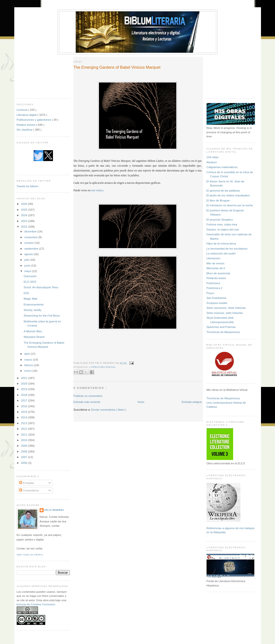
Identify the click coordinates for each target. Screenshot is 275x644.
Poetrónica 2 (215, 288)
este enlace (97, 190)
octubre (30, 243)
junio (28, 265)
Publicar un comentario (88, 396)
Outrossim (30, 276)
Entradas (27, 483)
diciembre (31, 231)
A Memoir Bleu (33, 331)
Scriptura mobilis (217, 303)
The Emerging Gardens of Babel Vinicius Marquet (117, 67)
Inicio (141, 402)
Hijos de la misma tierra (221, 243)
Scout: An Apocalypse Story (41, 287)
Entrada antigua (192, 402)
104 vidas (213, 157)
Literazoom (214, 258)
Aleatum (212, 162)
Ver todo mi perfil (30, 555)
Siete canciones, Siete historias (226, 308)
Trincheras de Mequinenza (223, 332)
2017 (25, 400)
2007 (25, 457)
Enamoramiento (34, 304)
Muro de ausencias (219, 273)
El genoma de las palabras (223, 190)
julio (27, 260)
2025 (25, 210)
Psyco (210, 293)
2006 (25, 463)
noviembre (31, 237)
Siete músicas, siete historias (225, 313)
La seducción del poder (221, 253)
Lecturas (22, 110)
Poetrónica (213, 283)
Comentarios (29, 490)
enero (28, 371)
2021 (25, 378)
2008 (25, 451)
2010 (25, 440)
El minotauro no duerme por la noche (230, 205)
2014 (25, 417)
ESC (27, 293)
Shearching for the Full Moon (42, 315)
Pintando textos (216, 278)
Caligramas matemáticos (222, 167)
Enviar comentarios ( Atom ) (109, 410)
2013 (25, 423)
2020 (25, 383)
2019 (25, 389)
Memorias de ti (216, 268)
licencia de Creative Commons (36, 604)
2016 (25, 406)
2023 (25, 221)
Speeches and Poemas (221, 327)
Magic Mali (30, 299)
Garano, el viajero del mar (223, 229)
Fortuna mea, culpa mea (222, 224)
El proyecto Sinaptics (220, 219)
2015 (25, 412)
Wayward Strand (34, 337)
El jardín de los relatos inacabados (228, 195)
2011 (25, 434)
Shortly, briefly (33, 310)
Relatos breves (26, 125)
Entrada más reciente (87, 402)
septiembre (32, 248)
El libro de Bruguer (218, 200)
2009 (25, 446)
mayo (28, 271)
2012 (25, 429)
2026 (25, 204)
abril (27, 354)
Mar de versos (216, 263)
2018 (25, 395)
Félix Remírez (54, 510)
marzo (29, 359)
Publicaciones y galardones (34, 120)
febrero (29, 365)
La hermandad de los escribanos (227, 248)
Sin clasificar (25, 130)
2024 (25, 215)
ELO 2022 (30, 282)
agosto (29, 254)
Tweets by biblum (28, 186)
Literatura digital (27, 115)
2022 (25, 226)
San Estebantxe (217, 298)
